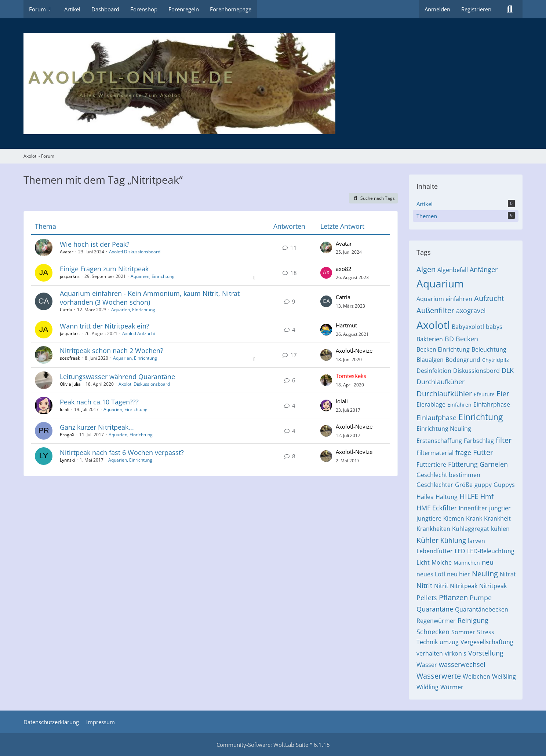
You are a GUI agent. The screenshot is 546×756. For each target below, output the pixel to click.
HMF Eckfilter (437, 508)
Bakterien (430, 339)
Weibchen (476, 676)
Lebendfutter (435, 551)
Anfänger (484, 269)
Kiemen (454, 518)
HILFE (469, 496)
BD (449, 339)
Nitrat (508, 574)
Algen (426, 269)
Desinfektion (434, 371)
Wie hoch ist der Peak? (95, 244)
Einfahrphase (492, 404)
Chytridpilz (496, 360)
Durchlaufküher (441, 382)
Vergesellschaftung (487, 642)
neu (488, 562)
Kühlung (453, 540)
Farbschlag (479, 441)
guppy (483, 485)
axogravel (471, 311)
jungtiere (429, 518)
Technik (427, 642)
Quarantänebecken (482, 609)
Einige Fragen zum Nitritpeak (104, 269)
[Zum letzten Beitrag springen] (326, 247)
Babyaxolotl (468, 327)
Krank (474, 518)
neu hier (458, 574)
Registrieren (476, 9)
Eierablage (431, 404)
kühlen (500, 529)
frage (463, 452)
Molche (442, 562)
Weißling (504, 676)
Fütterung (463, 464)
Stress (486, 632)
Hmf (487, 496)
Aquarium (440, 283)
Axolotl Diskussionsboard (135, 252)
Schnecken (433, 632)
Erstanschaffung (439, 441)
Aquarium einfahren (444, 299)
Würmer (452, 687)
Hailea (425, 497)
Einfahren (459, 405)
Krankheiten (433, 529)
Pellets (427, 598)
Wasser (427, 665)
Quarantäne (435, 609)
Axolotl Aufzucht (139, 333)
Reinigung (473, 620)
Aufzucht (489, 298)
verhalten (430, 653)
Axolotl (433, 325)
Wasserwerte (439, 676)
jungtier (500, 508)
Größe (464, 485)
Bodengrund (463, 360)
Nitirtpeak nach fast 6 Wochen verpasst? (122, 452)
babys (494, 327)
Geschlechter (435, 485)
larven (476, 541)
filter (504, 440)
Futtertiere (431, 465)
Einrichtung (481, 417)
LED (460, 551)
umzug (449, 642)
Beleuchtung (489, 349)
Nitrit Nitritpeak (456, 586)
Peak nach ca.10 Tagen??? (99, 402)
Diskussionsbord (476, 371)
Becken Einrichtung (443, 349)
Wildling (427, 687)
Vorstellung (486, 653)
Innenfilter (473, 508)
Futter (483, 452)
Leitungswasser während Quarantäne (117, 377)
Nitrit (424, 586)
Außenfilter (435, 310)
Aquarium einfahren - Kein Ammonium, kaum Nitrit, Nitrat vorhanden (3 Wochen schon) (150, 298)
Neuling (485, 574)
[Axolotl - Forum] (273, 84)
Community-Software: (273, 745)
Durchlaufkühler (444, 394)
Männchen (467, 563)
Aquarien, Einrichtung (153, 276)
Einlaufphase (436, 418)
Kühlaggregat (471, 529)
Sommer (463, 632)
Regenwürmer (436, 621)
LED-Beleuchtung (491, 551)
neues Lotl (431, 574)
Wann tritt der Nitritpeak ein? (105, 326)
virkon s (456, 653)
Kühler (427, 540)
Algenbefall (453, 270)
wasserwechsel (462, 664)
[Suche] (510, 9)
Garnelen (494, 464)
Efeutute (484, 394)
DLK (508, 370)
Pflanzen (453, 597)
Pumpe (481, 598)
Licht (423, 562)
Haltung (447, 497)
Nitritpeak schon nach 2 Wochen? (112, 351)
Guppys (504, 485)
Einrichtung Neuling (444, 429)
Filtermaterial (435, 453)
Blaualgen (430, 360)
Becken (467, 339)
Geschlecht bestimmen (448, 475)
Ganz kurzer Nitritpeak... (97, 427)
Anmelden (437, 9)
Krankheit (497, 518)
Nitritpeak (493, 586)
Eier (503, 394)
